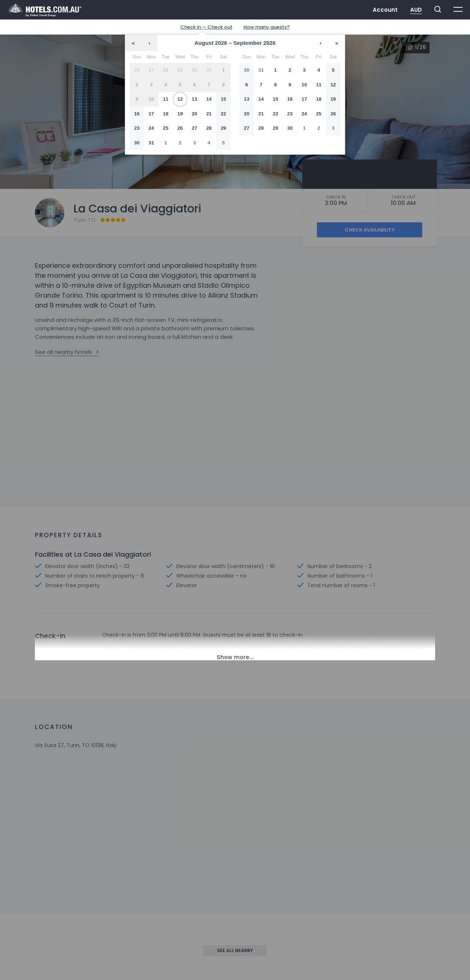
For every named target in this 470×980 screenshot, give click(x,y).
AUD (416, 10)
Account (385, 10)
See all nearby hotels (64, 352)
